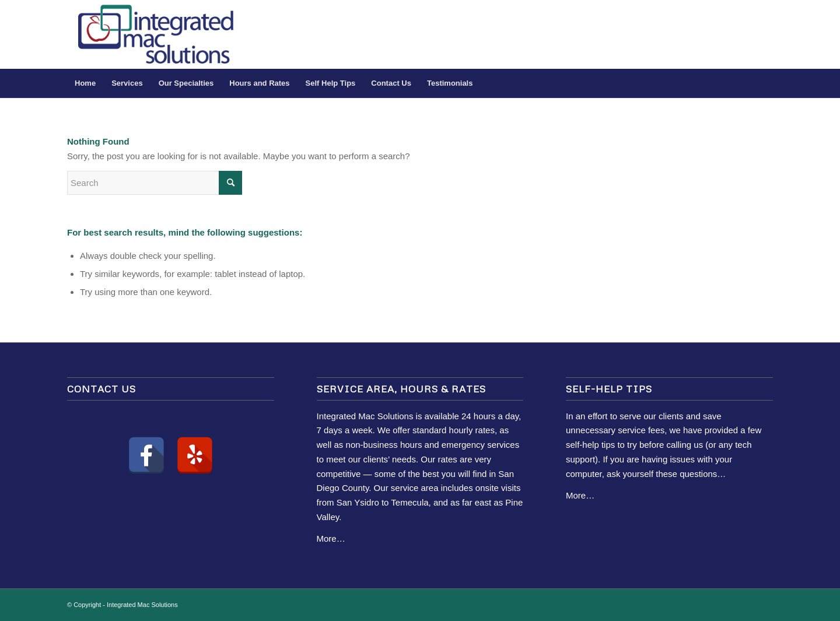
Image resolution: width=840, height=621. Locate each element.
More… (331, 538)
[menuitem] (85, 83)
